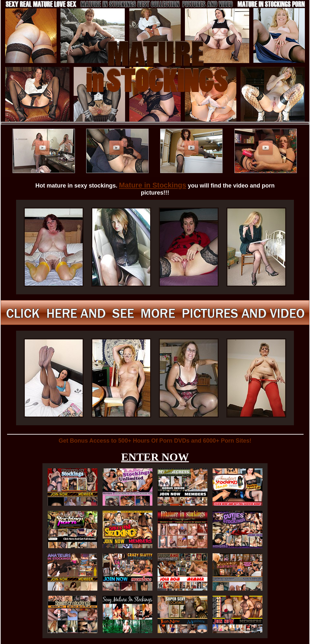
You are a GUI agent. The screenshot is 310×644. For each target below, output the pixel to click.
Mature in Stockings (153, 185)
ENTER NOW (155, 457)
